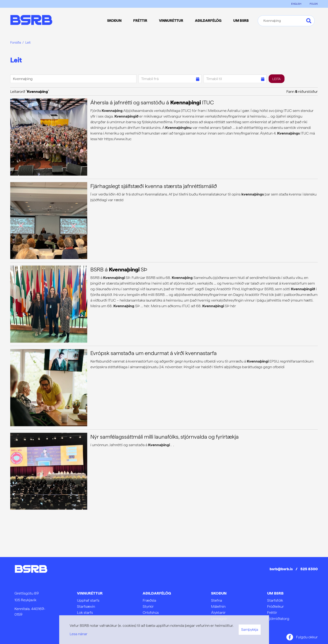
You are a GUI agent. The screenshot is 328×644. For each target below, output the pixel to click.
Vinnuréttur (90, 593)
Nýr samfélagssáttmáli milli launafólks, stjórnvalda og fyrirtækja (165, 437)
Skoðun (219, 593)
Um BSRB (275, 593)
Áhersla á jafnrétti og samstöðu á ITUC (152, 102)
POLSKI (314, 4)
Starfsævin (86, 606)
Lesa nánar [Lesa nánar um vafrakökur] (79, 634)
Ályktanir (218, 612)
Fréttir (272, 612)
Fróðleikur (275, 606)
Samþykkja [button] (250, 630)
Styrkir (148, 606)
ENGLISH (296, 4)
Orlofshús (151, 612)
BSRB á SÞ (119, 269)
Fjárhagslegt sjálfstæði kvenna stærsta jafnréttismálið (154, 186)
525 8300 (309, 569)
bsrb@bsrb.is (281, 569)
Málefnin (218, 606)
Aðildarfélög (157, 593)
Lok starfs (85, 612)
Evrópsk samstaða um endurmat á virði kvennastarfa (154, 353)
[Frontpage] (31, 21)
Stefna (217, 600)
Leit (28, 42)
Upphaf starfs (88, 600)
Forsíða (16, 42)
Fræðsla (149, 600)
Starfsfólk (275, 600)
